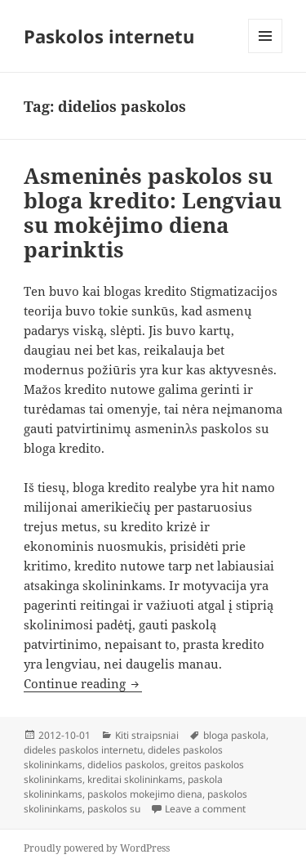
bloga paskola (235, 735)
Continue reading (83, 683)
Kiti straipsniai (147, 735)
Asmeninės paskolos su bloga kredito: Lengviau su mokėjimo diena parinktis (153, 213)
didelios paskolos (126, 765)
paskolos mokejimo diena (145, 794)
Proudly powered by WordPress (97, 848)
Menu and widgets (266, 53)
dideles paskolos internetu (83, 750)
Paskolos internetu (109, 36)
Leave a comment (205, 809)
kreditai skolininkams (135, 779)
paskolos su (114, 809)
